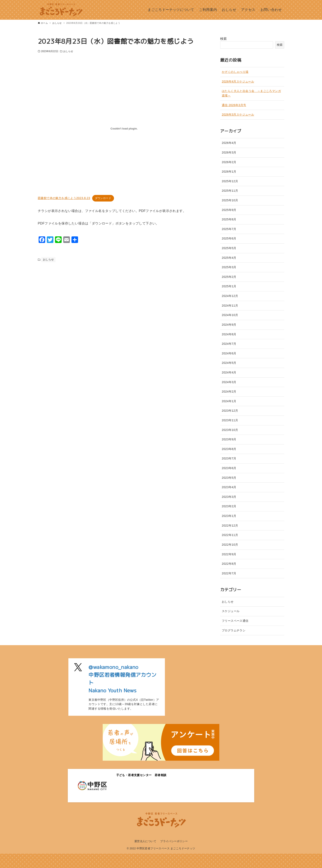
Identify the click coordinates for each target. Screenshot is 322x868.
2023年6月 (229, 468)
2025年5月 (229, 248)
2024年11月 (230, 306)
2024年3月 (229, 382)
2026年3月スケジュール (238, 115)
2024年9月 (229, 325)
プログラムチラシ (234, 630)
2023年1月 (229, 516)
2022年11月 (230, 535)
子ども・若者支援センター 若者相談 (141, 775)
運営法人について (145, 841)
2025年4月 (229, 258)
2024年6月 (229, 353)
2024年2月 (229, 392)
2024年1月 (229, 401)
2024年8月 (229, 334)
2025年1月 (229, 286)
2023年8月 (229, 449)
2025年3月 (229, 267)
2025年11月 (230, 191)
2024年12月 (230, 296)
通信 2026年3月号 (234, 105)
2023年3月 (229, 497)
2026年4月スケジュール (238, 81)
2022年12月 (230, 526)
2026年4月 (229, 143)
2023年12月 (230, 411)
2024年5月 (229, 363)
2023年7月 (229, 458)
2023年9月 (229, 439)
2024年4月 (229, 372)
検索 (224, 39)
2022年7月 (229, 573)
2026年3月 (229, 152)
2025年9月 (229, 210)
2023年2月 (229, 506)
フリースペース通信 (235, 621)
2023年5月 (229, 478)
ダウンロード (103, 198)
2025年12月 (230, 181)
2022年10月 (230, 545)
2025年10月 (230, 200)
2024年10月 (230, 315)
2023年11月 (230, 420)
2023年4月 (229, 487)
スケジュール (231, 611)
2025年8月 (229, 219)
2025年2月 (229, 277)
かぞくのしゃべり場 (235, 72)
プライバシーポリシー (174, 841)
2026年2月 (229, 162)
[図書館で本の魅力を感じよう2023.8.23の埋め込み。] (124, 129)
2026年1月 (229, 172)
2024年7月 (229, 344)
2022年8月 (229, 564)
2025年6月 (229, 238)
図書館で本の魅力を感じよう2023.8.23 (64, 198)
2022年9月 (229, 554)
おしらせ (68, 51)
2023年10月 (230, 430)
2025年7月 (229, 229)
